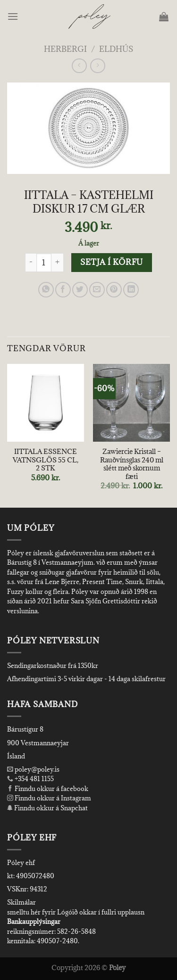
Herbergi (65, 49)
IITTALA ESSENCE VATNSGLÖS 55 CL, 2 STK (46, 460)
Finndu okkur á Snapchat (47, 808)
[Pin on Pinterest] (114, 290)
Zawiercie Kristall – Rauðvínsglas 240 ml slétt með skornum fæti (132, 464)
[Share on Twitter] (80, 290)
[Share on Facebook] (63, 290)
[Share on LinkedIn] (131, 290)
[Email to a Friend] (97, 290)
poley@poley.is (33, 769)
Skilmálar (21, 902)
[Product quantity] (44, 263)
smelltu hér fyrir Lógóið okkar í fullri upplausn (76, 912)
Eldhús (116, 49)
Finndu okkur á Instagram (49, 798)
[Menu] (13, 16)
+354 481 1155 (34, 779)
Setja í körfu (111, 262)
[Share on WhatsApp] (46, 290)
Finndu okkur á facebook (48, 789)
